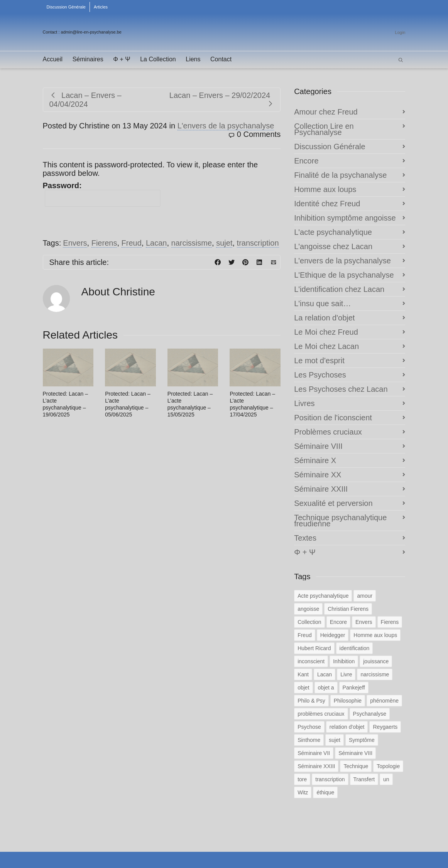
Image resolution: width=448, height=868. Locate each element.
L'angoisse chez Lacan (333, 246)
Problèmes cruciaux (328, 432)
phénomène (384, 701)
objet (303, 688)
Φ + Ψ (122, 59)
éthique (325, 792)
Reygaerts (385, 727)
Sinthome (309, 740)
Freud (132, 243)
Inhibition (344, 661)
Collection (309, 622)
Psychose (309, 727)
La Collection (158, 59)
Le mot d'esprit (319, 361)
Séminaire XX (318, 475)
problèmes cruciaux (321, 714)
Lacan (156, 243)
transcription (258, 243)
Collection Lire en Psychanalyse (324, 129)
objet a (326, 688)
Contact (221, 59)
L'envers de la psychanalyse (226, 126)
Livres (304, 403)
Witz (303, 792)
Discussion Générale (66, 7)
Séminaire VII (314, 753)
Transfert (364, 779)
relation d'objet (347, 727)
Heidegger (333, 635)
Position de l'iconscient (333, 418)
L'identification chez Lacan (339, 289)
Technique (356, 766)
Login (400, 32)
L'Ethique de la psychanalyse (344, 275)
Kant (303, 674)
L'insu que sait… (322, 303)
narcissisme (192, 243)
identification (355, 648)
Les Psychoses (320, 375)
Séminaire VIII (318, 446)
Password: (102, 194)
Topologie (388, 766)
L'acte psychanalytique (333, 232)
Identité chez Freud (327, 204)
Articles (101, 7)
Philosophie (348, 701)
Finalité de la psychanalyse (340, 175)
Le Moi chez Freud (326, 332)
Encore (306, 161)
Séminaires (88, 59)
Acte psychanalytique (323, 596)
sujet (224, 243)
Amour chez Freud (326, 112)
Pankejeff (354, 688)
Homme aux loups (325, 189)
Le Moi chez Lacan (326, 346)
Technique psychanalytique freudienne (340, 521)
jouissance (376, 661)
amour (365, 596)
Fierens (104, 243)
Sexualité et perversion (333, 503)
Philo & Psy (311, 701)
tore (302, 779)
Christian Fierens (348, 609)
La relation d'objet (324, 318)
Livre (346, 674)
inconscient (311, 661)
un (386, 779)
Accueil (53, 59)
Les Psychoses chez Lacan (341, 389)
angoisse (308, 609)
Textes (305, 538)
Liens (193, 59)
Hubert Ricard (314, 648)
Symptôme (362, 740)
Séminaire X (315, 460)
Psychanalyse (370, 714)
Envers (75, 243)
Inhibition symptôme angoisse (345, 218)
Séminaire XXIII (321, 489)
